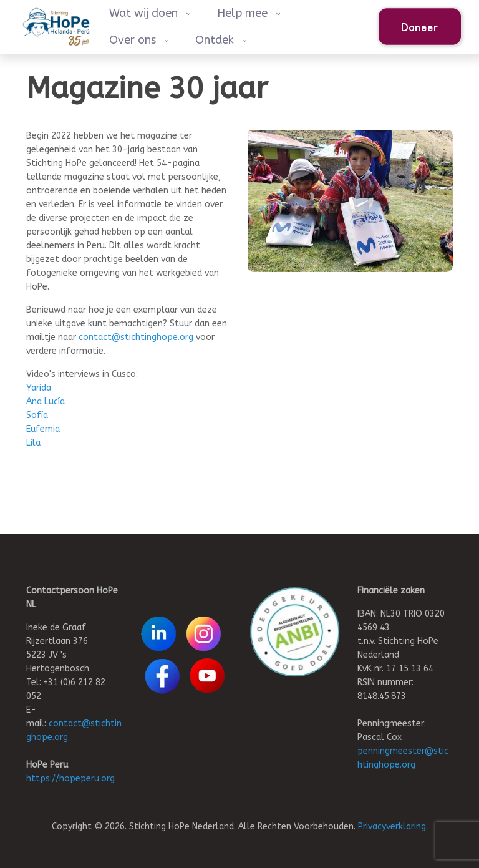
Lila (33, 443)
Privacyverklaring (392, 827)
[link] (295, 632)
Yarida (39, 388)
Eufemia (43, 429)
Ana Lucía (46, 402)
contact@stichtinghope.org (136, 337)
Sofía (37, 415)
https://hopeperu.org (70, 778)
